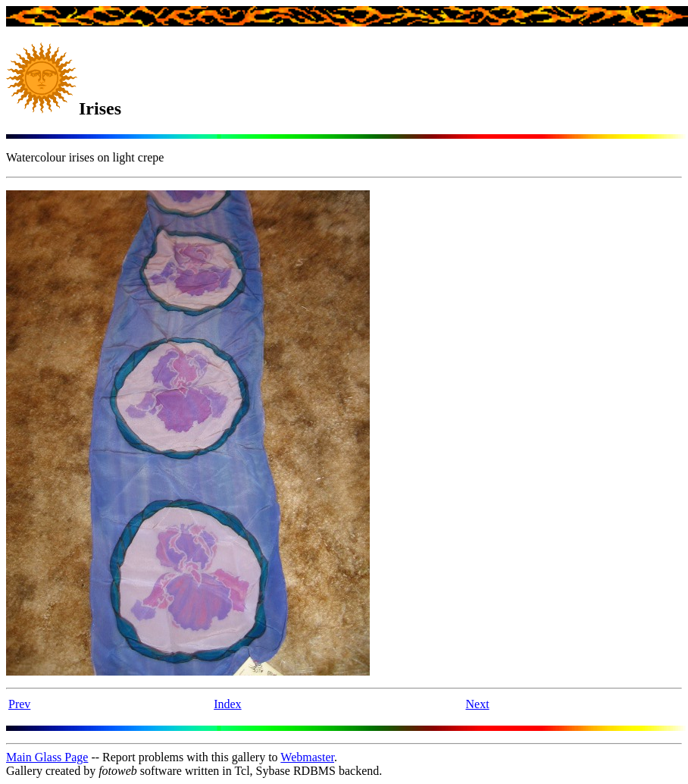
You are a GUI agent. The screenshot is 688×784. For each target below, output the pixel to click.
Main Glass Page (47, 757)
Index (227, 704)
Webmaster (307, 757)
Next (477, 704)
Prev (19, 704)
